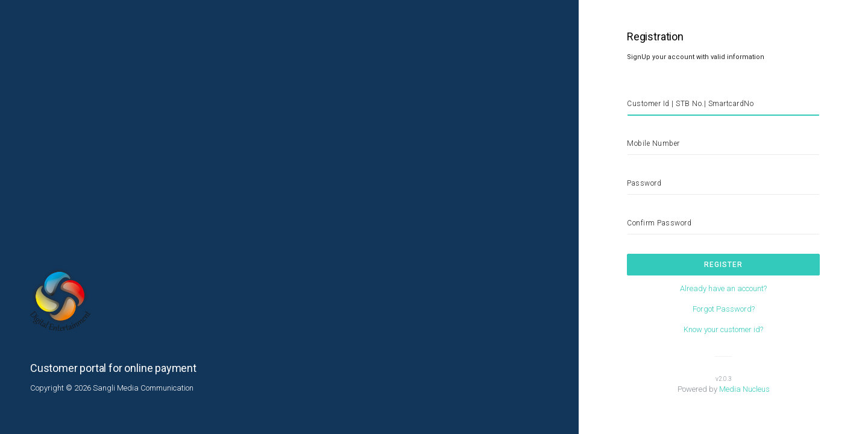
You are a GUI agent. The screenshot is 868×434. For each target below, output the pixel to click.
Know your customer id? (723, 329)
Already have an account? (723, 288)
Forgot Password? (724, 309)
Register (723, 265)
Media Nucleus (744, 389)
